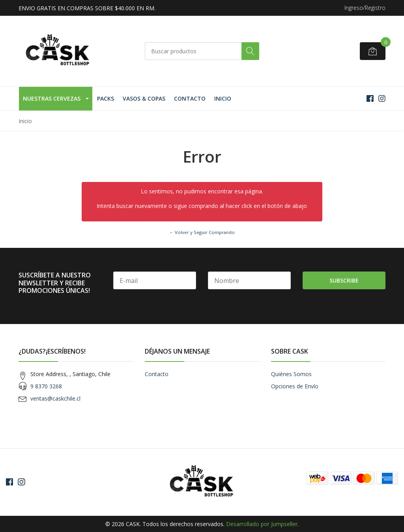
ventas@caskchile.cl (55, 398)
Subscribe (344, 280)
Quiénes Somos (291, 374)
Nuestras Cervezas (52, 98)
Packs (106, 98)
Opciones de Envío (295, 386)
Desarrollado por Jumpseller (262, 524)
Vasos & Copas (144, 98)
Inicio (223, 98)
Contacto (190, 98)
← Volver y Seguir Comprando (202, 232)
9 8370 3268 (46, 386)
